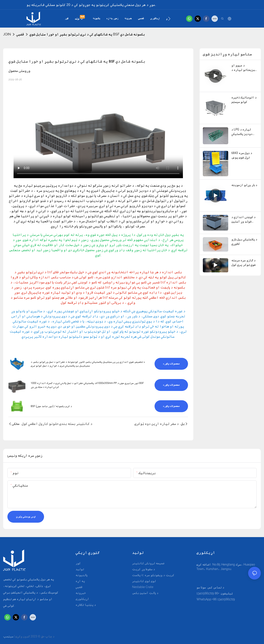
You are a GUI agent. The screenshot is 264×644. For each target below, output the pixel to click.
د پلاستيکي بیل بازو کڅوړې (244, 241)
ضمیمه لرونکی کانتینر (148, 563)
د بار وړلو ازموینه (244, 185)
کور (78, 563)
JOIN (7, 34)
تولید (80, 569)
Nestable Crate (143, 587)
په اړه (80, 581)
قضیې (20, 34)
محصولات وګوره (171, 364)
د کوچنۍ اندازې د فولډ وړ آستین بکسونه (243, 220)
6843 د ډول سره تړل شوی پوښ (242, 155)
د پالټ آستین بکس (145, 593)
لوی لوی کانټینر (144, 581)
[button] (169, 19)
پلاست (137, 575)
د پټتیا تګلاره (86, 605)
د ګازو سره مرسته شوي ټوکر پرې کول (243, 262)
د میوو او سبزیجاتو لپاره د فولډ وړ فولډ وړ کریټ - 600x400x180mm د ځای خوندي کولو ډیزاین (244, 68)
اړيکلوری (82, 599)
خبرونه (81, 593)
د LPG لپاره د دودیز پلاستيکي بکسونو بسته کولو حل (244, 132)
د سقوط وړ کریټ (144, 569)
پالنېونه (82, 575)
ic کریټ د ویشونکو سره (158, 575)
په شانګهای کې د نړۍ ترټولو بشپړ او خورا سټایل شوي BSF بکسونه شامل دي (87, 34)
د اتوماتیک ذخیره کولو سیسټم (244, 100)
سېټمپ (8, 636)
